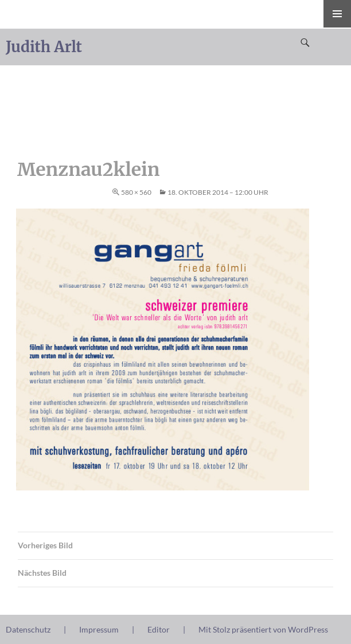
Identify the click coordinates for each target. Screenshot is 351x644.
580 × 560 (136, 192)
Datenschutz (28, 629)
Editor (159, 629)
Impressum (99, 629)
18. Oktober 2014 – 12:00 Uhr (218, 192)
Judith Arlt (44, 47)
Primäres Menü (337, 14)
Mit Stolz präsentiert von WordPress (263, 629)
